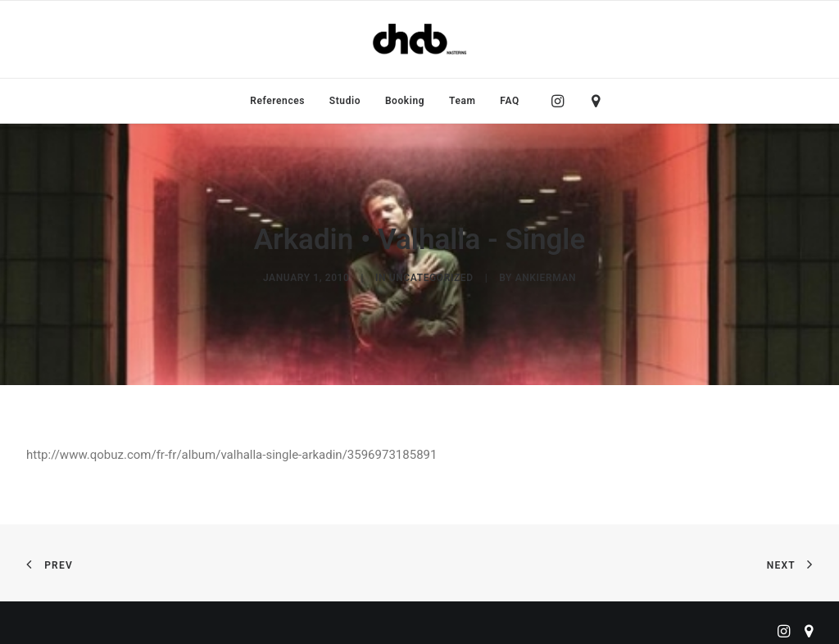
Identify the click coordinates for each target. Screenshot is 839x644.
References (277, 101)
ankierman (546, 275)
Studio (345, 101)
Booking (405, 101)
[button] (562, 101)
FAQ (510, 101)
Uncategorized (431, 275)
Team (463, 101)
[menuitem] (277, 101)
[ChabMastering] (419, 39)
